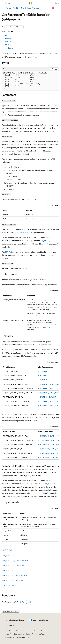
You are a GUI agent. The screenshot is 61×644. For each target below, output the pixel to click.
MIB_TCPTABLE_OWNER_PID (48, 397)
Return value (8, 41)
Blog (33, 631)
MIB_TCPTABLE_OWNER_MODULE (15, 575)
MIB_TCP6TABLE (8, 556)
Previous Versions (22, 631)
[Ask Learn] (53, 8)
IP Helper (28, 8)
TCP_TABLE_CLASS (27, 232)
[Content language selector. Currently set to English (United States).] (15, 620)
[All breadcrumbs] (4, 8)
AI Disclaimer (9, 631)
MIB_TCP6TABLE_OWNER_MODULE (16, 561)
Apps (9, 8)
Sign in (57, 3)
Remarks (7, 44)
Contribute (42, 631)
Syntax (6, 36)
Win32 (16, 8)
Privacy (7, 634)
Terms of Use (40, 634)
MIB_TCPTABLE (43, 371)
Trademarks (8, 637)
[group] (30, 386)
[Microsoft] (31, 3)
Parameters (7, 39)
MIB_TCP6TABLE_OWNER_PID (48, 449)
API (21, 8)
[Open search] (51, 3)
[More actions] (57, 8)
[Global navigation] (2, 3)
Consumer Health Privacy (23, 634)
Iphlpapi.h (37, 8)
